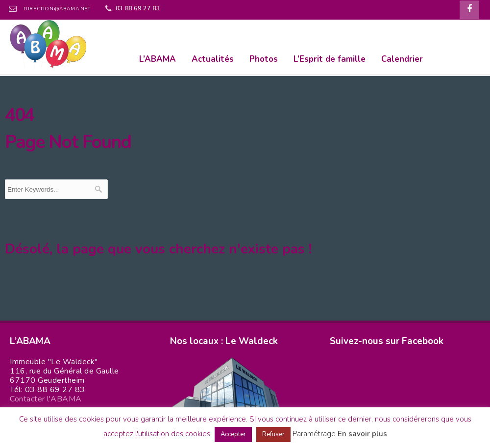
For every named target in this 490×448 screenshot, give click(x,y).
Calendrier (402, 59)
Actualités (213, 59)
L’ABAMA (158, 59)
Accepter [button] (233, 434)
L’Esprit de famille (330, 59)
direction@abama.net (57, 9)
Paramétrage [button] (314, 434)
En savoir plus (362, 434)
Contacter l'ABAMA (46, 399)
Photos (264, 59)
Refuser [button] (273, 434)
